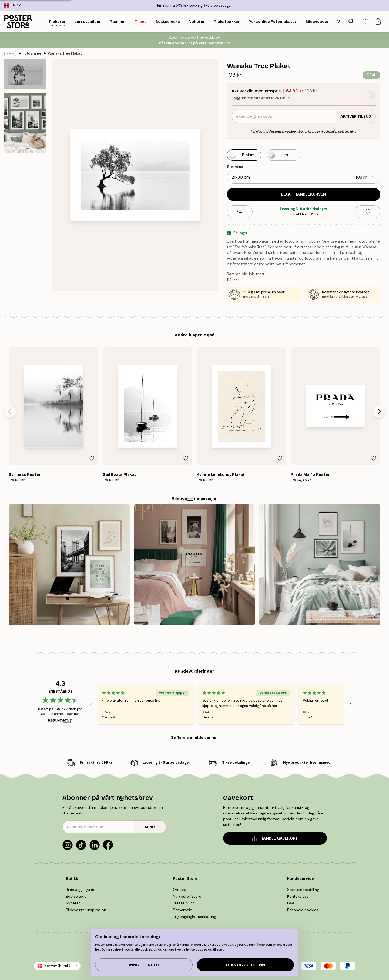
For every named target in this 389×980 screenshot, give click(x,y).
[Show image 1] (25, 74)
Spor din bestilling (303, 890)
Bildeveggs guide (81, 890)
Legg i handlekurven (304, 194)
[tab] (365, 22)
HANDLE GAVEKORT (275, 838)
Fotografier (32, 53)
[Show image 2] (25, 123)
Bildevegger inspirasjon (86, 910)
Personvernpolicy (283, 132)
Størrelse (235, 167)
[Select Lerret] (283, 155)
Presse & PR (183, 903)
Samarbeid (183, 910)
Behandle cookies (303, 910)
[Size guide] (240, 212)
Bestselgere (76, 896)
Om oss (180, 890)
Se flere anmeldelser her (194, 737)
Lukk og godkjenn (245, 965)
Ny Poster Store (187, 896)
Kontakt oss (298, 896)
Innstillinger (144, 965)
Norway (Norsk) (57, 966)
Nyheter (73, 903)
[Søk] (351, 22)
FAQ (291, 903)
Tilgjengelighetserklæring (194, 917)
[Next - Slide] (379, 412)
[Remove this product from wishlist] (368, 212)
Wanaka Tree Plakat (65, 53)
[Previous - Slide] (10, 412)
